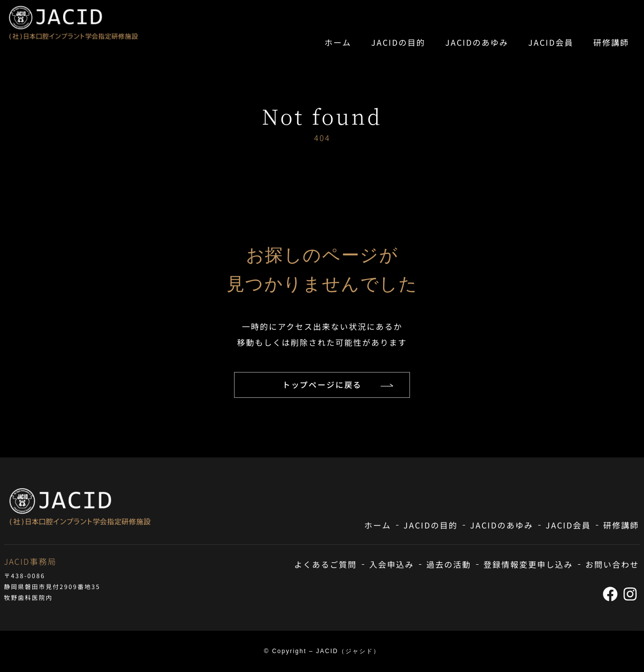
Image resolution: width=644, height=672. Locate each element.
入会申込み (392, 565)
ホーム (338, 42)
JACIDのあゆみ (477, 42)
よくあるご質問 (325, 565)
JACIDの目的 (398, 42)
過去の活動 (449, 565)
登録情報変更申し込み (528, 565)
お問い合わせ (612, 565)
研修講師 (611, 42)
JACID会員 (551, 42)
